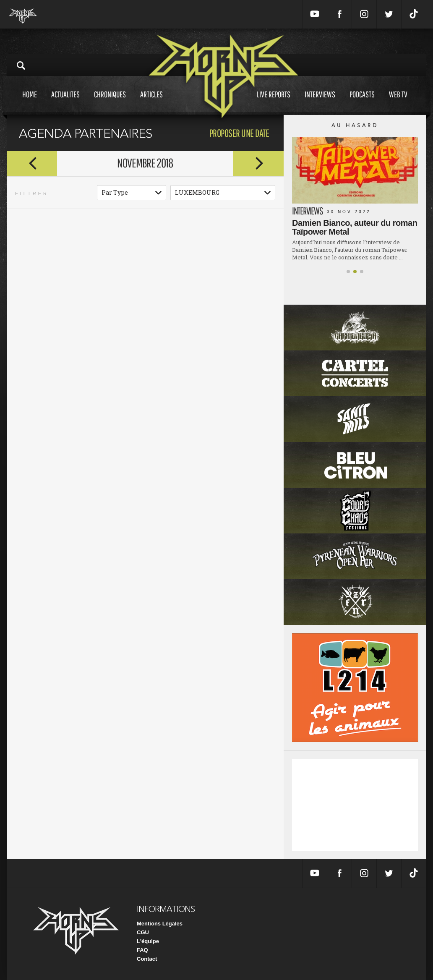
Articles (151, 102)
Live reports (274, 102)
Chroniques (110, 102)
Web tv (398, 102)
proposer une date (239, 133)
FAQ (142, 950)
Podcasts (362, 102)
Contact (147, 959)
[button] (348, 272)
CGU (143, 932)
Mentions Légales (160, 924)
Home (30, 102)
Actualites (65, 102)
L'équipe (148, 941)
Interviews (320, 102)
